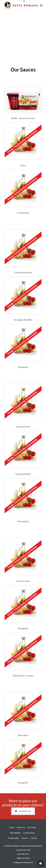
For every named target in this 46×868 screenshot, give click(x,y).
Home (12, 827)
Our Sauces (15, 833)
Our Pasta (32, 827)
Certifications (29, 833)
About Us (21, 827)
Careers (25, 838)
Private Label (13, 838)
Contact (34, 838)
